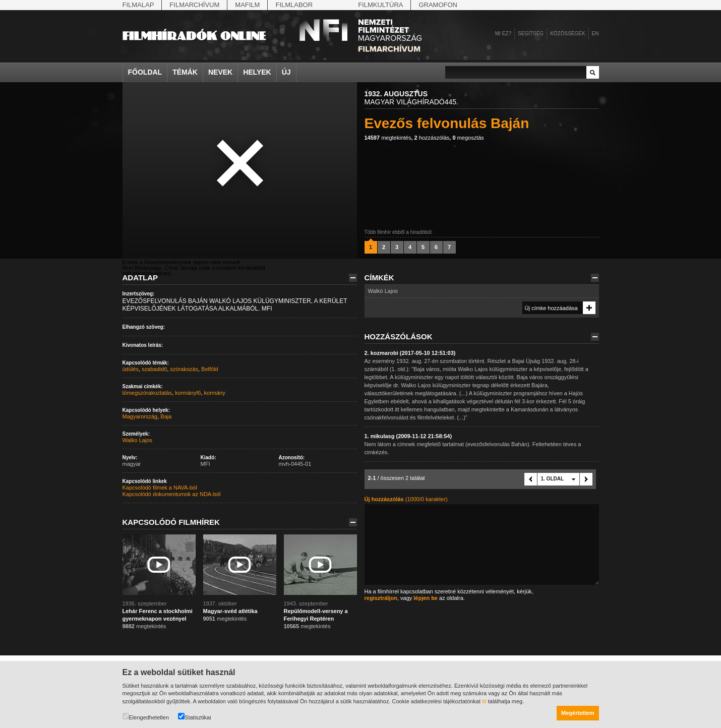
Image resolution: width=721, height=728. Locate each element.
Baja (166, 416)
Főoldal (145, 72)
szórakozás (184, 369)
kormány (215, 393)
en (595, 34)
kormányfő (188, 393)
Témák (185, 72)
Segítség (531, 34)
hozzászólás (432, 138)
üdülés (131, 369)
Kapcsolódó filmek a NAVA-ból (160, 488)
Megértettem (578, 713)
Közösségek (567, 34)
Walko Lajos (138, 440)
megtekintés (388, 138)
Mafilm (247, 5)
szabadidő (154, 369)
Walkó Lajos (383, 291)
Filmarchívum (194, 5)
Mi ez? (503, 34)
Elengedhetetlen (146, 717)
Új (286, 72)
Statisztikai (195, 717)
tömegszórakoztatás (147, 393)
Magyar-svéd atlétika (230, 611)
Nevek (220, 72)
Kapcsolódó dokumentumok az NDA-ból (172, 494)
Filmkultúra (380, 5)
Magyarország (140, 416)
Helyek (257, 72)
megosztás (468, 138)
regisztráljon (381, 598)
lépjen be (426, 598)
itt (484, 701)
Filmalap (138, 5)
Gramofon (438, 5)
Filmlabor (294, 5)
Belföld (210, 369)
